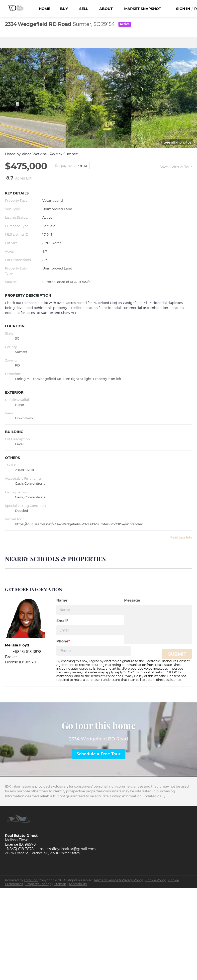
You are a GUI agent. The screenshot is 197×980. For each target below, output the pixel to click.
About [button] (106, 9)
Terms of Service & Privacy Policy (118, 880)
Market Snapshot (143, 9)
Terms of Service (103, 676)
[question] (158, 624)
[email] (94, 630)
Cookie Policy (156, 880)
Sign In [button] (183, 9)
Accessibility (78, 884)
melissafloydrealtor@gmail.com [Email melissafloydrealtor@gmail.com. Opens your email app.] (68, 849)
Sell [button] (84, 9)
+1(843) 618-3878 (19, 849)
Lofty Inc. (31, 880)
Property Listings (38, 884)
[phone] (94, 651)
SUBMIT (177, 654)
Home (45, 9)
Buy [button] (64, 9)
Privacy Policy (133, 676)
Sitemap (60, 884)
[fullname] (94, 610)
